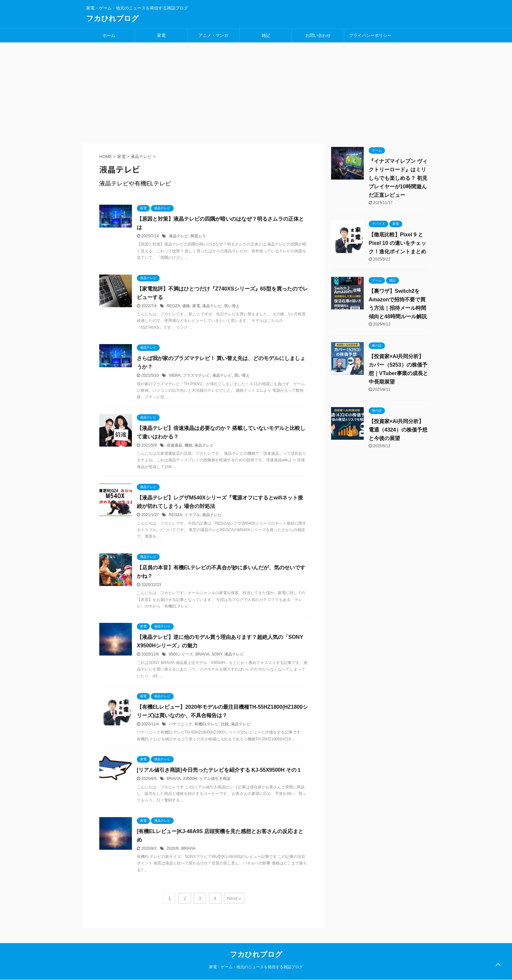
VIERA (175, 375)
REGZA (173, 306)
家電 (161, 35)
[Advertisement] (256, 91)
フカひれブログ (112, 18)
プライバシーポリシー (370, 35)
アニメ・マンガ (213, 35)
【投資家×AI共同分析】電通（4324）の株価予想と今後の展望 (398, 430)
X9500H (190, 779)
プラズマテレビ (196, 375)
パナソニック (181, 724)
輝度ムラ (198, 236)
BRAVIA (202, 654)
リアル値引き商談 (215, 779)
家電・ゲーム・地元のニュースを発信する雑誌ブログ (256, 967)
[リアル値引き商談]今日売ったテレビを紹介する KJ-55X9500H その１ (219, 770)
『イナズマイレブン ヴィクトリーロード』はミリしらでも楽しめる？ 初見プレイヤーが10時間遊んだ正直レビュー (398, 178)
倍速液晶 (174, 445)
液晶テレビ (179, 236)
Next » (234, 898)
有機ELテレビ (207, 724)
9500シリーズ (181, 654)
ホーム (109, 35)
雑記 (266, 35)
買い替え (232, 306)
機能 (188, 445)
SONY (217, 654)
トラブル (192, 515)
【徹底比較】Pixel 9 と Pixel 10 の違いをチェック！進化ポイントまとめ (397, 243)
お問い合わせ (318, 35)
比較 (225, 724)
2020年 (173, 848)
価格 (186, 306)
